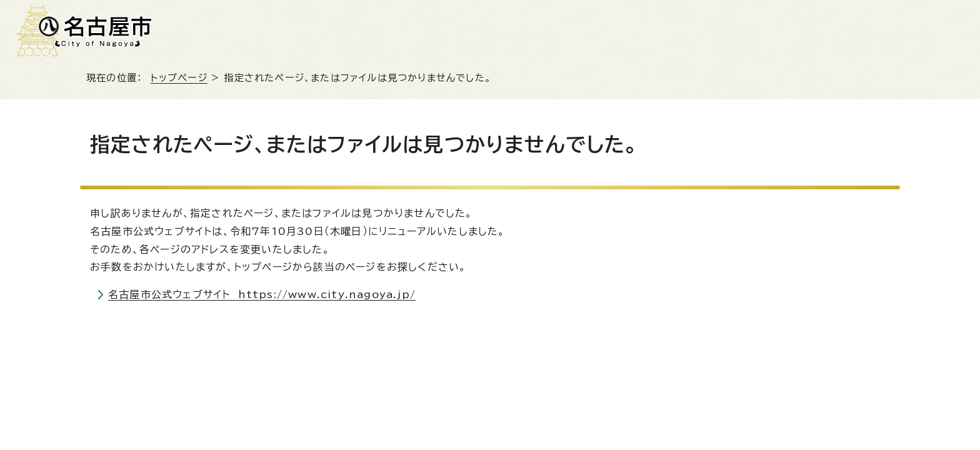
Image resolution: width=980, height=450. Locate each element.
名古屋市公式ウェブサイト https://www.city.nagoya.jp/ (262, 294)
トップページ (179, 78)
